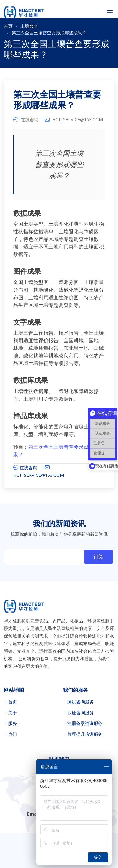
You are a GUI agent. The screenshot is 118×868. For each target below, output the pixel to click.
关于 (13, 713)
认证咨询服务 (81, 713)
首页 (8, 26)
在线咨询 (30, 120)
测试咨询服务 (81, 702)
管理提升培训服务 (85, 734)
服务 (13, 723)
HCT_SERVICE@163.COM (78, 120)
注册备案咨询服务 (85, 723)
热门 (13, 734)
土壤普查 (29, 26)
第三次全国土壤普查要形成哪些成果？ (57, 100)
